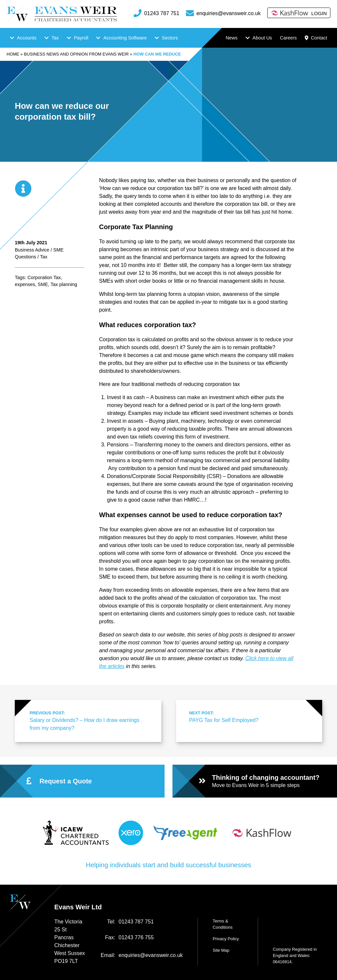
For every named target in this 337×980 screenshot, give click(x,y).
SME (43, 284)
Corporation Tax (44, 277)
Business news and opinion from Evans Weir (76, 54)
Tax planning (64, 284)
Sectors (170, 38)
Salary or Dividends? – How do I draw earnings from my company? (89, 720)
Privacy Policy (226, 939)
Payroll (81, 38)
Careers (288, 38)
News (232, 38)
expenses (25, 284)
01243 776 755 (136, 937)
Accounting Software (125, 38)
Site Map (221, 950)
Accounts (27, 38)
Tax (55, 38)
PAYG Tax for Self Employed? (248, 716)
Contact (316, 38)
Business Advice (32, 250)
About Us (262, 38)
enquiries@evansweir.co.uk (229, 13)
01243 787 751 (162, 13)
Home (13, 54)
